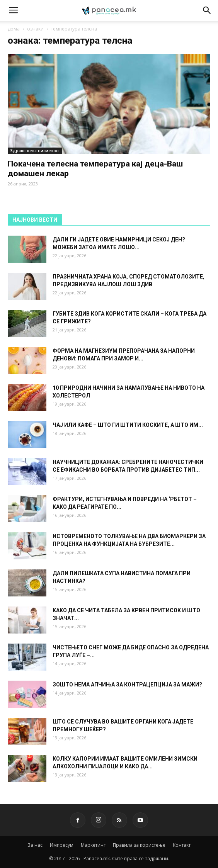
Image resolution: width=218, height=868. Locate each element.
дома (14, 29)
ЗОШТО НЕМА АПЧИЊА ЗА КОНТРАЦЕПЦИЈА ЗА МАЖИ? (127, 685)
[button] (207, 10)
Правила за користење (139, 845)
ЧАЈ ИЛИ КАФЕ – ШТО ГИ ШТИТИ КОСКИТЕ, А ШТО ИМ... (128, 425)
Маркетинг (93, 845)
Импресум (62, 845)
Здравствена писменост (35, 151)
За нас (35, 845)
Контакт (182, 845)
